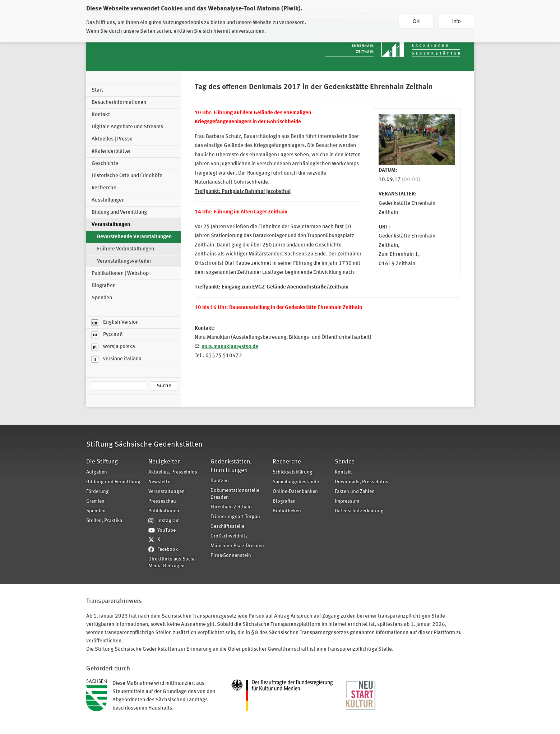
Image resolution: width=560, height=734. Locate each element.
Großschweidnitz (229, 536)
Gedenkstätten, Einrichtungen (231, 466)
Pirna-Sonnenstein (231, 556)
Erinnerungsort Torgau (235, 517)
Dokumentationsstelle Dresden (235, 494)
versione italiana (117, 359)
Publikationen (164, 511)
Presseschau (162, 501)
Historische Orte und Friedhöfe (127, 176)
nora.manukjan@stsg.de (230, 347)
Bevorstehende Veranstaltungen (134, 237)
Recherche (104, 188)
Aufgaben (97, 472)
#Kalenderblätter (111, 151)
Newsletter (160, 482)
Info (456, 18)
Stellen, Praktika (104, 521)
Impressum (347, 501)
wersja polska (113, 347)
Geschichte (105, 164)
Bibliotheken (287, 511)
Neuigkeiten (165, 462)
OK (416, 18)
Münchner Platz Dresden (237, 546)
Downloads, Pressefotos (362, 482)
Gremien (95, 501)
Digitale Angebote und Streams (127, 127)
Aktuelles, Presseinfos (173, 472)
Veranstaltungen (111, 225)
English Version (115, 323)
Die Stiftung (102, 462)
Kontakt (101, 115)
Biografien (104, 286)
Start (97, 90)
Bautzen (220, 481)
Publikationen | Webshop (120, 274)
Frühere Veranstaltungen (126, 249)
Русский (107, 335)
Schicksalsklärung (293, 472)
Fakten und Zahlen (355, 492)
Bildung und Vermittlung (119, 213)
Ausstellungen (108, 200)
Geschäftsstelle (227, 527)
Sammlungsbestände (296, 482)
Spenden (102, 298)
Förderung (98, 492)
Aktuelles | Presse (112, 139)
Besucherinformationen (119, 103)
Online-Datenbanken (295, 492)
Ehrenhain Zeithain (231, 507)
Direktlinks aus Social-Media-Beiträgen (173, 563)
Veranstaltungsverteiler (124, 261)
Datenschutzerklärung (359, 511)
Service (345, 462)
